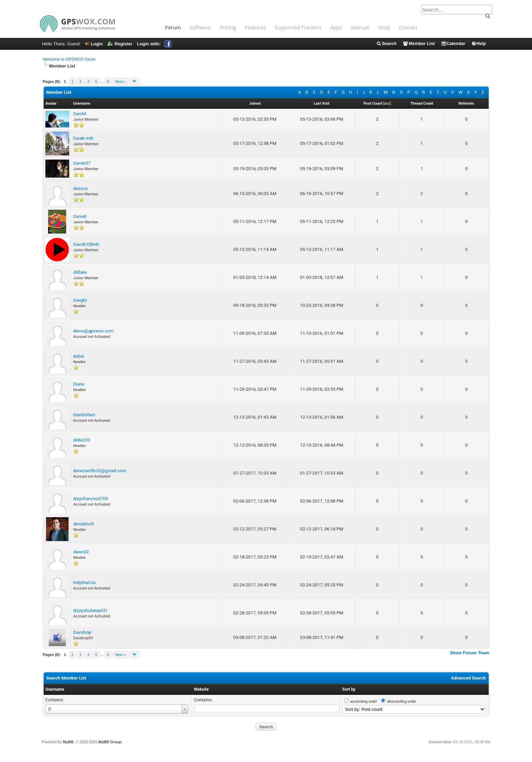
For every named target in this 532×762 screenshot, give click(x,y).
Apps (336, 27)
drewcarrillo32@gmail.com (100, 471)
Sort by (349, 689)
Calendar (453, 43)
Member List (419, 43)
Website (201, 689)
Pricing (228, 27)
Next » (121, 81)
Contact (408, 27)
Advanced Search (469, 678)
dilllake (80, 272)
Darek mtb (84, 138)
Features (255, 27)
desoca (80, 188)
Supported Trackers (298, 27)
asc (387, 103)
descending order (402, 701)
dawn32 (81, 552)
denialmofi (84, 524)
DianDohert (84, 415)
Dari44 (80, 114)
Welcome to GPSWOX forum (69, 59)
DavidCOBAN (86, 244)
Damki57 (82, 163)
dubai (79, 356)
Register (120, 44)
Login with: (154, 44)
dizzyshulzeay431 (91, 610)
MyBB (68, 742)
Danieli (80, 216)
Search (386, 43)
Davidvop (82, 632)
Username (55, 689)
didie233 (82, 440)
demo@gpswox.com (94, 331)
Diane (79, 384)
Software (200, 27)
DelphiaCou (85, 582)
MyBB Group (110, 742)
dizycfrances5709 (91, 499)
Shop (384, 27)
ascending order (364, 701)
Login (94, 44)
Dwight (80, 300)
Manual (360, 27)
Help (479, 43)
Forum (173, 27)
